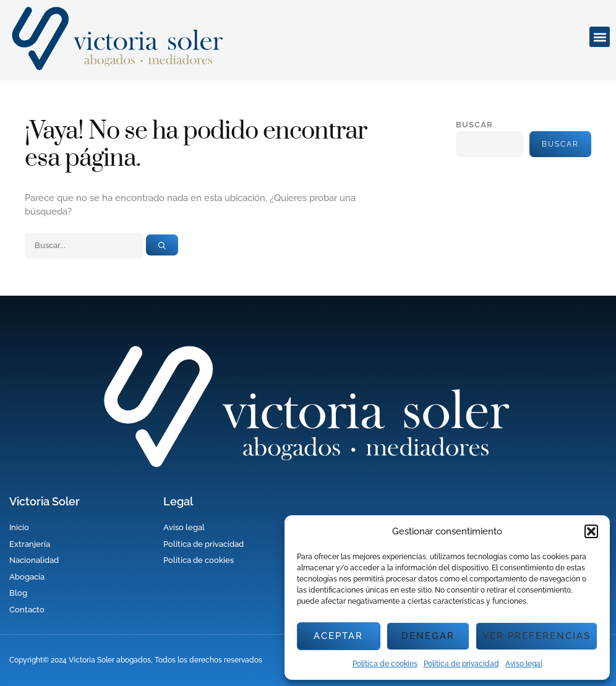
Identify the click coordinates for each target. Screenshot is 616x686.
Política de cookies (385, 664)
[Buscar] (162, 245)
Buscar (474, 125)
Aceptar (338, 636)
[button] (591, 531)
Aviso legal (524, 664)
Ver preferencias (537, 636)
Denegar (428, 636)
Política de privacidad (461, 664)
